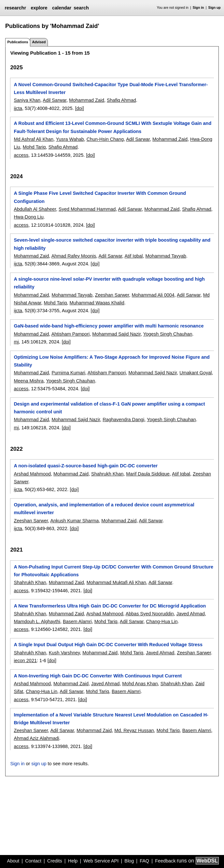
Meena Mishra (28, 381)
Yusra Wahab (70, 139)
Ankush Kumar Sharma (74, 521)
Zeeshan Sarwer (112, 295)
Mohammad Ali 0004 (153, 295)
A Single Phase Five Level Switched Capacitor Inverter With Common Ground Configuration (100, 197)
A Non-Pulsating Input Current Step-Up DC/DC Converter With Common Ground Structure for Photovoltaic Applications (113, 571)
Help (73, 861)
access (21, 155)
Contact (33, 861)
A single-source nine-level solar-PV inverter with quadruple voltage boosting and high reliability (109, 283)
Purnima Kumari (68, 373)
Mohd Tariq (34, 147)
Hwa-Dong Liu (28, 217)
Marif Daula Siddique (148, 474)
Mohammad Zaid (87, 100)
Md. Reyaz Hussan (134, 730)
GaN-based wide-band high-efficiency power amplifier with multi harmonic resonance (109, 326)
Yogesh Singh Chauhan (168, 334)
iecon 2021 (25, 661)
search (81, 8)
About (13, 861)
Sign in (198, 8)
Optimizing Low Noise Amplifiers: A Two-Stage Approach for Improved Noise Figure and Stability (112, 361)
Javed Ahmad (191, 614)
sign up (39, 764)
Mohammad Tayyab (166, 256)
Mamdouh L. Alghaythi (37, 621)
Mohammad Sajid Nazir (116, 334)
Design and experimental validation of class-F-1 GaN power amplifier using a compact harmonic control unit (109, 408)
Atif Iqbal (133, 256)
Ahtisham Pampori (71, 334)
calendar (62, 8)
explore (39, 8)
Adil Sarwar (55, 100)
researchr (15, 8)
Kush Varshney (64, 653)
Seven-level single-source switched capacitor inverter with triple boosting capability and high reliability (112, 244)
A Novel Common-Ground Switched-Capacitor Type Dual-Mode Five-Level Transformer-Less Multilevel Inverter (111, 88)
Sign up (215, 8)
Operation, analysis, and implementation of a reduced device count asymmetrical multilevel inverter (104, 509)
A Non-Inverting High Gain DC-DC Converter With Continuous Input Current (98, 676)
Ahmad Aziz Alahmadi (36, 738)
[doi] (80, 108)
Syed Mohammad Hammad (87, 209)
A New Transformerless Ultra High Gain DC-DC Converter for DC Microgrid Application (110, 606)
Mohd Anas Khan (140, 684)
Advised (39, 42)
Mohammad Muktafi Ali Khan (116, 582)
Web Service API (101, 861)
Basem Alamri (77, 621)
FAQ (144, 861)
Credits (55, 861)
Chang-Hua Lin (162, 621)
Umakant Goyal (196, 373)
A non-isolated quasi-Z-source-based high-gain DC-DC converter (86, 466)
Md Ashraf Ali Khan (34, 139)
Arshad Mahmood (32, 474)
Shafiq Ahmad (121, 100)
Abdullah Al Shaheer (35, 209)
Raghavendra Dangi (123, 420)
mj (16, 342)
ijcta (18, 108)
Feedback (165, 861)
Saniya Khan (27, 100)
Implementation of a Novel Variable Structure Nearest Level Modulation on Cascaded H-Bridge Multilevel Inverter (111, 719)
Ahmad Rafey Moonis (74, 256)
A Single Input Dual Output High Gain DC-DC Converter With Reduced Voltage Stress (108, 645)
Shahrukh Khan (107, 474)
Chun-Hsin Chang (105, 139)
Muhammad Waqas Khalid (97, 303)
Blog (129, 861)
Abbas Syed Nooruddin (150, 614)
